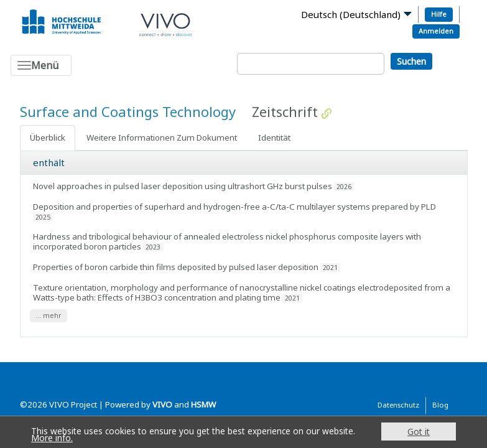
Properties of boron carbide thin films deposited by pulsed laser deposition (176, 267)
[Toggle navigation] (41, 65)
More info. (52, 438)
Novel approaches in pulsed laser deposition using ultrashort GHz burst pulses (183, 186)
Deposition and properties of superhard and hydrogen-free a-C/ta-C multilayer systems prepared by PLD (234, 207)
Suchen (411, 61)
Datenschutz (398, 405)
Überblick (48, 138)
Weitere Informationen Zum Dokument (162, 138)
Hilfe (439, 14)
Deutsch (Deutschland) (351, 14)
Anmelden (436, 31)
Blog (440, 405)
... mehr (49, 315)
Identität (274, 138)
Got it (419, 432)
